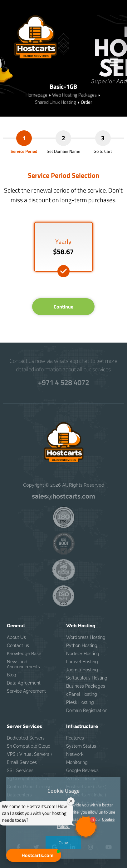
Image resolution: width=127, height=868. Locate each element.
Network (75, 754)
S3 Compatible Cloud (29, 746)
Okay (64, 843)
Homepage (37, 95)
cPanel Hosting (82, 694)
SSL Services (20, 770)
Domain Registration (87, 710)
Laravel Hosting (82, 662)
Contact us (18, 645)
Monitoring (77, 762)
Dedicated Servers (26, 738)
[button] (34, 855)
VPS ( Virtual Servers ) (29, 754)
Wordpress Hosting (86, 637)
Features (75, 738)
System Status (81, 746)
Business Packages (86, 686)
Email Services (22, 762)
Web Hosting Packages (74, 95)
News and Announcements (23, 664)
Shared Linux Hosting (56, 102)
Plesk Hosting (80, 702)
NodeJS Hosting (83, 654)
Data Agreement (24, 683)
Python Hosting (82, 645)
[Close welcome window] (71, 801)
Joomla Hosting (82, 670)
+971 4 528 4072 (63, 382)
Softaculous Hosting (87, 678)
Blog (12, 675)
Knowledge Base (24, 654)
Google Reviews (82, 770)
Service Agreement (26, 691)
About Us (16, 637)
